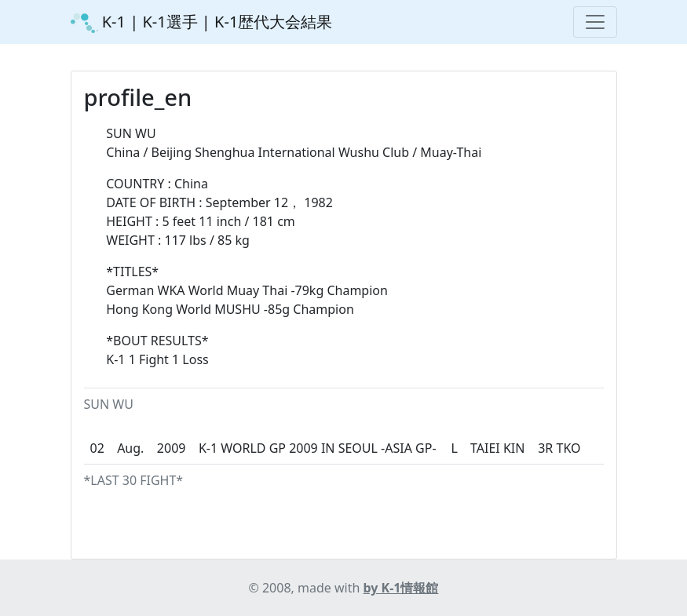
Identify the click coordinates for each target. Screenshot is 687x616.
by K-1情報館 (401, 588)
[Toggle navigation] (595, 22)
